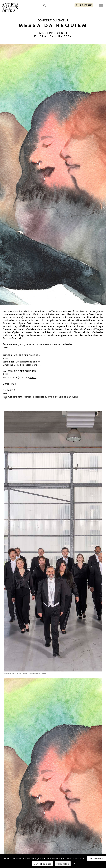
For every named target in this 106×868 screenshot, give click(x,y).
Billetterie (84, 5)
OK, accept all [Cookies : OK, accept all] (96, 858)
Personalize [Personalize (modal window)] (63, 864)
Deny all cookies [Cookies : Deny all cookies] (42, 864)
